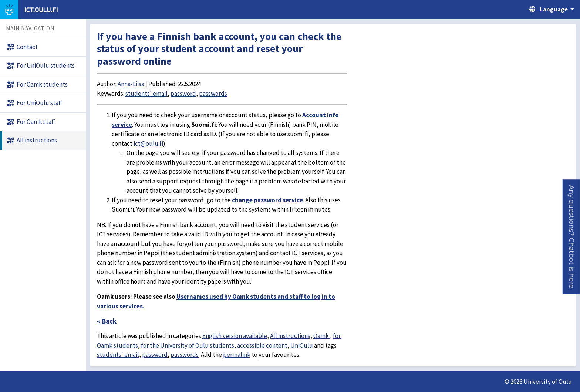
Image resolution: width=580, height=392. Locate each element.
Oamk (322, 336)
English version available (235, 336)
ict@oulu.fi (148, 143)
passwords (213, 94)
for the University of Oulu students (188, 345)
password (183, 94)
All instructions (290, 336)
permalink (237, 355)
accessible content (262, 345)
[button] (571, 237)
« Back (107, 321)
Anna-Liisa (131, 84)
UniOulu (302, 345)
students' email (146, 94)
